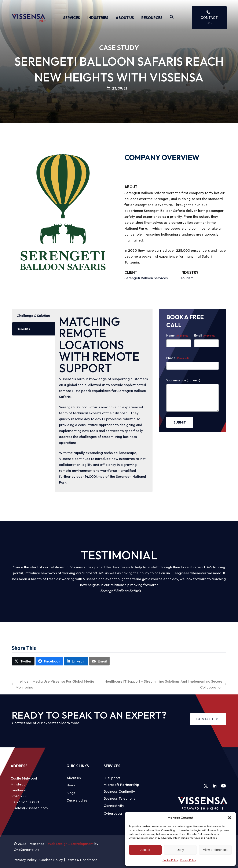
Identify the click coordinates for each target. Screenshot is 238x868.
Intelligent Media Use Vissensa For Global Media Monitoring (53, 685)
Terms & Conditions (82, 860)
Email (205, 335)
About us (74, 778)
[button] (230, 818)
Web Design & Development (71, 844)
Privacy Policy (188, 860)
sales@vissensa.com (31, 808)
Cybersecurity (115, 813)
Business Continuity (119, 791)
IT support (112, 778)
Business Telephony (120, 798)
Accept (145, 850)
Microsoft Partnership (121, 785)
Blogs (71, 793)
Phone (177, 358)
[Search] (172, 18)
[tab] (33, 316)
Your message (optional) (183, 380)
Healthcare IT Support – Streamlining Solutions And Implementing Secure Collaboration (164, 685)
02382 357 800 (27, 802)
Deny (180, 850)
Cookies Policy (51, 860)
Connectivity (114, 805)
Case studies (77, 800)
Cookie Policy (170, 860)
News (71, 785)
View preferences (215, 850)
